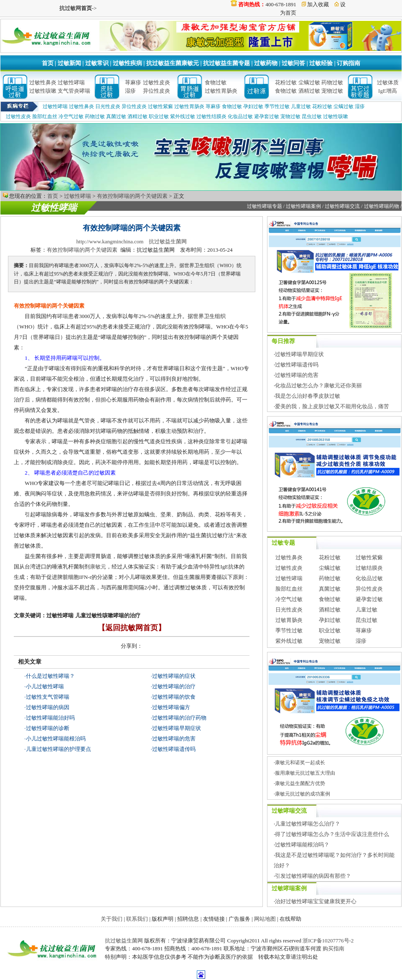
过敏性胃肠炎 (221, 91)
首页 (48, 63)
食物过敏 (216, 82)
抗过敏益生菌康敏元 (173, 63)
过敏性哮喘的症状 (174, 676)
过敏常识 (97, 63)
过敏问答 (293, 63)
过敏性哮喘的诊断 (48, 728)
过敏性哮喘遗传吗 (174, 749)
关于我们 (112, 919)
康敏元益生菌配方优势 (300, 783)
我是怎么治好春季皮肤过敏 (308, 396)
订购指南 (349, 63)
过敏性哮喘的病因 (48, 707)
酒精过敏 (309, 91)
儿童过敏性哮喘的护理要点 (59, 749)
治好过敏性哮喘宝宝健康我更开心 (316, 901)
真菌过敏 (116, 116)
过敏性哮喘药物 (382, 206)
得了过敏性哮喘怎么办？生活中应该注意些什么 (332, 834)
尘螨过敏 (309, 82)
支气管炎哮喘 (74, 91)
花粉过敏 (286, 82)
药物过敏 (332, 82)
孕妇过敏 (253, 106)
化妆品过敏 (240, 116)
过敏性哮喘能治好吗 (50, 718)
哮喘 (63, 316)
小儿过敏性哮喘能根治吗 (56, 739)
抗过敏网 (70, 8)
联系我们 (137, 919)
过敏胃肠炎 (289, 620)
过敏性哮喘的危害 (174, 739)
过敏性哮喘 (71, 82)
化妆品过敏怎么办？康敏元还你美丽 (318, 385)
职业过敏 (159, 116)
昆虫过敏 (312, 116)
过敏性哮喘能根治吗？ (302, 845)
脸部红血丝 (45, 116)
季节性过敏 (277, 106)
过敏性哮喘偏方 (171, 707)
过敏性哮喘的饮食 (174, 697)
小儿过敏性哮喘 (45, 686)
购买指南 (333, 948)
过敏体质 (388, 82)
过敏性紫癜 (160, 106)
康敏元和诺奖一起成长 (300, 763)
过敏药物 (266, 63)
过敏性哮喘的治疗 (174, 686)
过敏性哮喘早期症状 (177, 728)
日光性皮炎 (108, 106)
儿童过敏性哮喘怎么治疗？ (308, 824)
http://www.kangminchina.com (110, 241)
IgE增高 (388, 91)
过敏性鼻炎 (43, 82)
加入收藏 (318, 4)
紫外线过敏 (183, 116)
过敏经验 (321, 63)
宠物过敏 (332, 91)
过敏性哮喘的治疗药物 (179, 718)
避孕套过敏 (267, 116)
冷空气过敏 (71, 116)
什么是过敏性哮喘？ (50, 676)
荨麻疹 (133, 82)
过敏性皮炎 (156, 82)
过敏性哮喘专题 (265, 206)
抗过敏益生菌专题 (226, 63)
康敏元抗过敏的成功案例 (303, 794)
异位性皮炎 (156, 91)
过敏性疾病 (127, 63)
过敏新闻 (69, 63)
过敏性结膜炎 (211, 116)
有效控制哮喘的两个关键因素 (132, 196)
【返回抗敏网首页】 (132, 628)
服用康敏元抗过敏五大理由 (305, 773)
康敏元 (98, 567)
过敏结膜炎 (369, 568)
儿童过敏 (301, 106)
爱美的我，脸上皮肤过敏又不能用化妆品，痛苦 (332, 406)
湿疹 (130, 91)
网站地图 (265, 919)
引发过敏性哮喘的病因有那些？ (313, 876)
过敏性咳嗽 (43, 91)
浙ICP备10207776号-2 (328, 941)
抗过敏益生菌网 (168, 241)
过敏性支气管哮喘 (48, 697)
